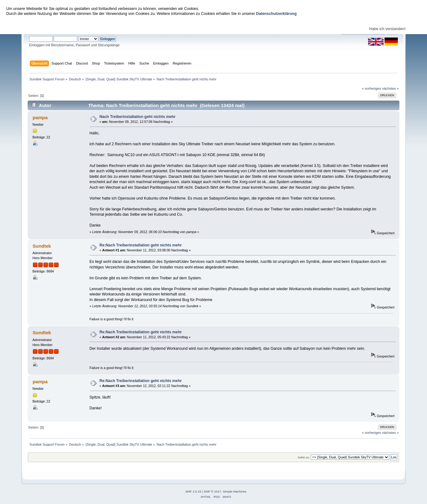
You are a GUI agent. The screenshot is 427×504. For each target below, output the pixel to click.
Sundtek (42, 246)
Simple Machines (235, 491)
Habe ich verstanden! (387, 29)
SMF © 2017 (212, 491)
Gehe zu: (304, 457)
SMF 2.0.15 (193, 491)
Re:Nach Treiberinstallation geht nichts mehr (141, 245)
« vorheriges (371, 88)
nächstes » (390, 88)
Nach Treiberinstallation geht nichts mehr (138, 117)
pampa (40, 117)
